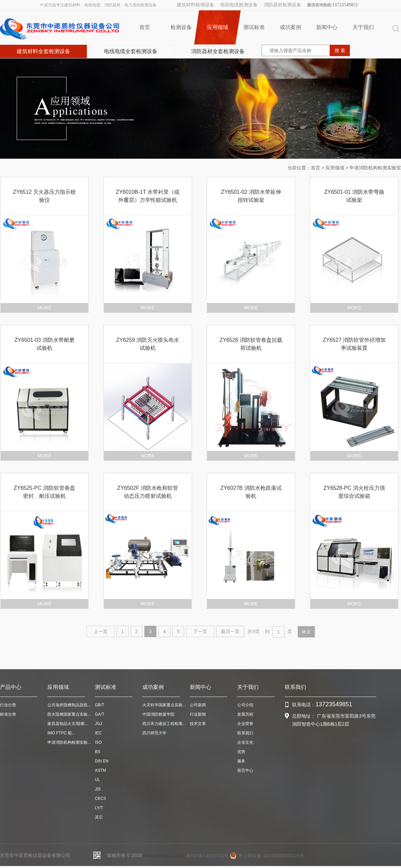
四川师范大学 (154, 733)
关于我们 (363, 27)
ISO (98, 742)
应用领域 (217, 27)
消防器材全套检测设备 (218, 51)
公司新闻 (198, 705)
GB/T (100, 705)
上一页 (101, 631)
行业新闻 (198, 714)
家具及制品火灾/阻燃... (68, 724)
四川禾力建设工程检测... (164, 724)
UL (97, 780)
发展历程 (245, 714)
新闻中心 (327, 27)
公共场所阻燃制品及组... (69, 705)
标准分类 (8, 714)
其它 (99, 817)
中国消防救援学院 (158, 714)
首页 (145, 27)
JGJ (98, 724)
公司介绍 (245, 705)
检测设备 (181, 27)
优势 (241, 752)
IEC (98, 733)
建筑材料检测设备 (195, 5)
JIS (98, 789)
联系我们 (245, 733)
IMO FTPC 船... (61, 733)
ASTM (100, 770)
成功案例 (290, 27)
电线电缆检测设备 (239, 5)
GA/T (100, 714)
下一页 (200, 631)
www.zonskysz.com (164, 855)
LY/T (99, 808)
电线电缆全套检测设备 (131, 51)
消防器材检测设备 (282, 5)
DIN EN (102, 761)
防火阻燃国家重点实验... (69, 714)
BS (98, 752)
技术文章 (198, 724)
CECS (100, 799)
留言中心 (245, 770)
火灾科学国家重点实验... (164, 705)
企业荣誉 (245, 724)
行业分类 (8, 705)
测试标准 (254, 27)
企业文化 (245, 742)
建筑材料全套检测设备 (43, 51)
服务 (241, 761)
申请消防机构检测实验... (69, 742)
